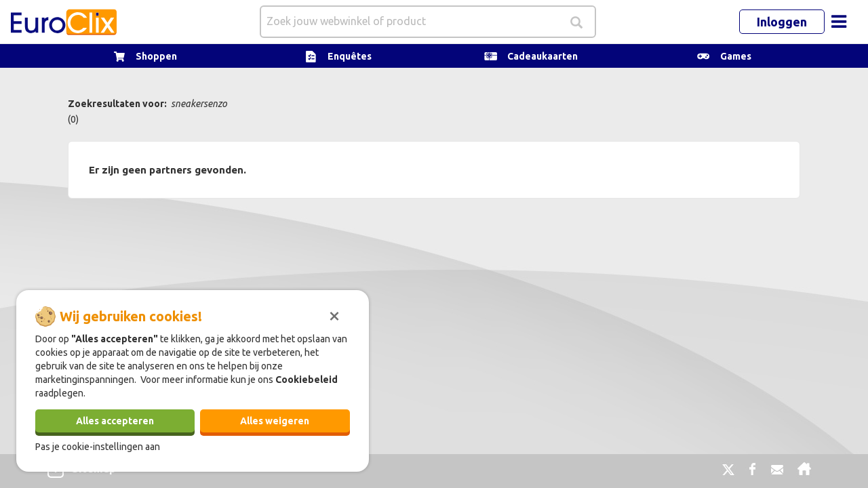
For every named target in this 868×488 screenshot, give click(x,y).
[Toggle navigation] (839, 22)
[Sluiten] (334, 314)
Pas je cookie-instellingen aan (98, 447)
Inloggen (782, 22)
